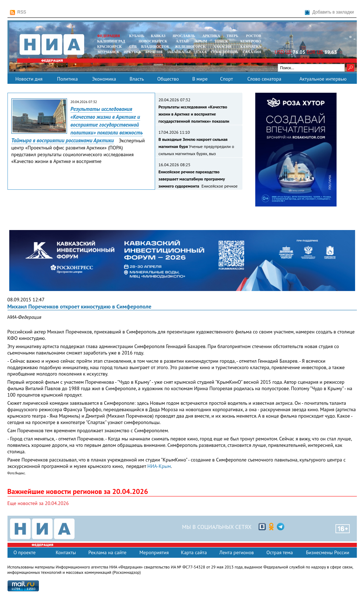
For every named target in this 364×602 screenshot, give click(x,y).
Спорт (226, 79)
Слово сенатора (264, 79)
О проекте (25, 552)
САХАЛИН (252, 52)
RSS (18, 12)
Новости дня (29, 79)
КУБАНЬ (137, 36)
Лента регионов (237, 552)
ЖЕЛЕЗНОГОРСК (190, 47)
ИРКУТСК (132, 52)
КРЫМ (201, 41)
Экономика (104, 79)
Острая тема (280, 552)
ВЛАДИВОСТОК (155, 47)
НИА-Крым (159, 466)
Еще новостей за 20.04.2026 (38, 503)
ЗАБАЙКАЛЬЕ (180, 52)
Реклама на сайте (107, 552)
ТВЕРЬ (233, 36)
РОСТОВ (253, 36)
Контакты (66, 552)
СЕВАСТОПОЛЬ (224, 52)
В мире (200, 79)
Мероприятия (154, 552)
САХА (201, 52)
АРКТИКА (211, 36)
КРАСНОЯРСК (110, 47)
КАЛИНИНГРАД (111, 41)
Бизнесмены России (327, 552)
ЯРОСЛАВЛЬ (184, 36)
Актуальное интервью (323, 79)
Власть (137, 79)
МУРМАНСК (108, 52)
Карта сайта (194, 552)
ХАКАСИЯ (222, 47)
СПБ (133, 47)
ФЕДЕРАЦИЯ (109, 36)
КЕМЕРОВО (251, 41)
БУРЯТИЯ (154, 52)
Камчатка (250, 47)
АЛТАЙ (182, 41)
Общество (168, 79)
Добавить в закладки (329, 12)
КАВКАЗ (158, 36)
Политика (67, 79)
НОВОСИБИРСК (153, 41)
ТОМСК (222, 41)
